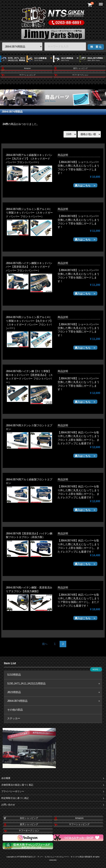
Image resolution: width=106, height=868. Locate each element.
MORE (96, 670)
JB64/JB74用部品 (12, 112)
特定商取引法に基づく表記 (53, 798)
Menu (101, 3)
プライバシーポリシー (53, 791)
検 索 (96, 47)
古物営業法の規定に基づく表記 (53, 785)
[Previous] (45, 644)
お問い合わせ (53, 805)
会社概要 (53, 778)
